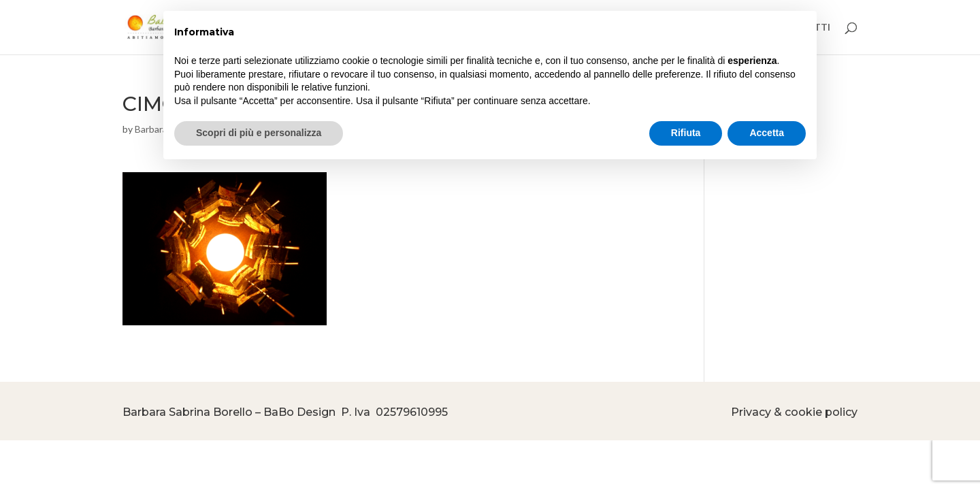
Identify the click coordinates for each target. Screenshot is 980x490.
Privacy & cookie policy (794, 412)
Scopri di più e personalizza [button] (259, 133)
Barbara (151, 129)
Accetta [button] (767, 133)
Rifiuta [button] (686, 133)
